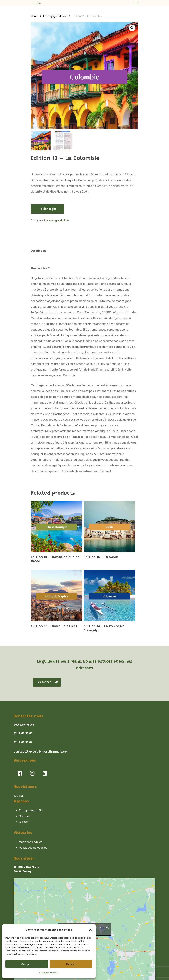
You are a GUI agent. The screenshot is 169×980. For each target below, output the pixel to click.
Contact (24, 816)
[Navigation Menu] (136, 3)
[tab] (40, 251)
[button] (90, 930)
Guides (24, 822)
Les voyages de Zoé (55, 16)
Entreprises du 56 (31, 811)
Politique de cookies (49, 973)
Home (34, 16)
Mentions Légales (31, 842)
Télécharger (48, 209)
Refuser (71, 964)
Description (38, 251)
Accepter (27, 964)
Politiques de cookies (33, 848)
